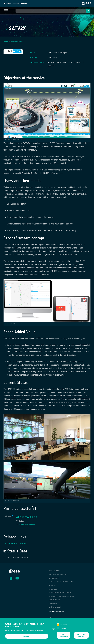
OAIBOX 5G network (17, 543)
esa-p (51, 617)
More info (27, 638)
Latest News (53, 603)
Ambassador (53, 589)
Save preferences (64, 637)
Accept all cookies (81, 637)
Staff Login (52, 585)
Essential (64, 626)
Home (6, 42)
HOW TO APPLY (54, 571)
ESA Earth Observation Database (60, 593)
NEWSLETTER (54, 578)
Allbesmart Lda (27, 517)
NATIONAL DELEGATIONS (58, 574)
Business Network (55, 607)
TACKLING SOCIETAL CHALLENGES (62, 582)
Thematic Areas (16, 42)
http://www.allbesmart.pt (25, 524)
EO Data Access (54, 600)
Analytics (64, 630)
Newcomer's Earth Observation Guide (62, 596)
